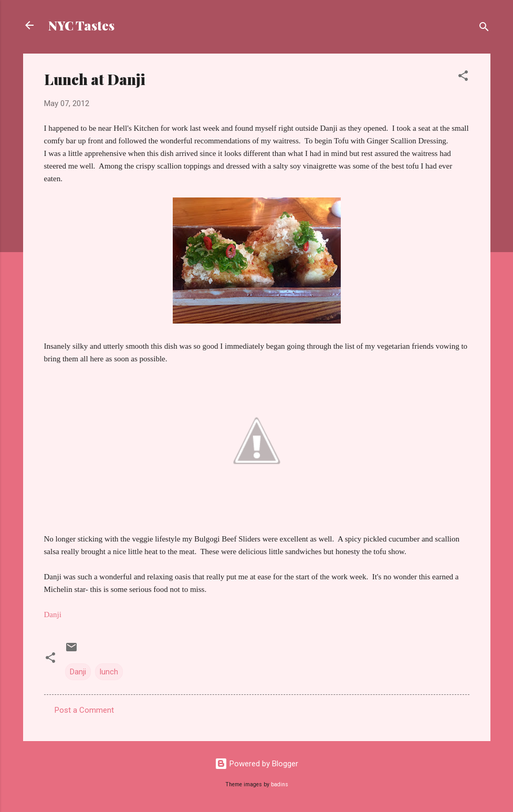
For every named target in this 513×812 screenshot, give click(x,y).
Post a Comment (84, 710)
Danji (78, 672)
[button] (463, 77)
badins (280, 784)
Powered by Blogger (256, 764)
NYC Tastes (81, 25)
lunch (109, 672)
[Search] (484, 29)
